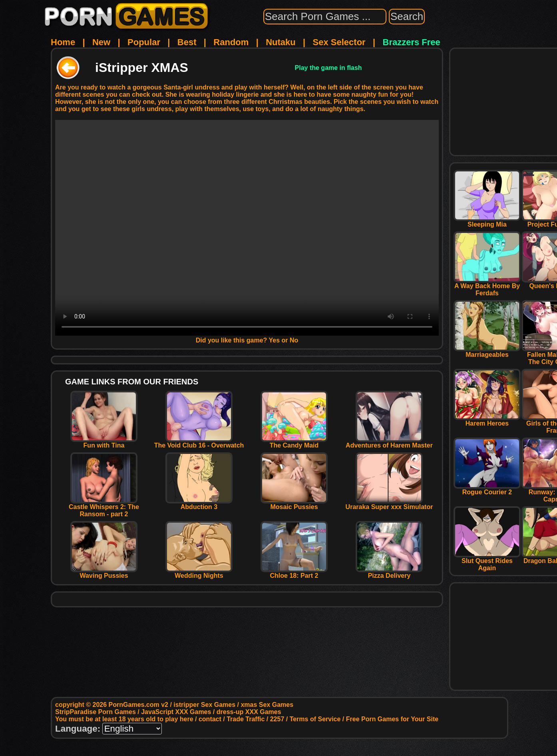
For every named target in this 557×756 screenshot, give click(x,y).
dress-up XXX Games (249, 712)
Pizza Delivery (389, 573)
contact (210, 719)
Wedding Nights (199, 573)
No (294, 340)
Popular (144, 42)
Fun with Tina (104, 443)
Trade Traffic (246, 719)
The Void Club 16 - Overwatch (199, 443)
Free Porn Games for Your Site (392, 719)
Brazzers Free (412, 42)
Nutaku (281, 42)
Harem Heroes (487, 421)
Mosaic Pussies (294, 504)
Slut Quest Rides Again (487, 562)
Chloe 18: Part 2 (294, 573)
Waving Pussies (104, 573)
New (101, 42)
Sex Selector (339, 42)
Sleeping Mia (487, 222)
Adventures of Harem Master (389, 443)
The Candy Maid (294, 443)
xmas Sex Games (267, 705)
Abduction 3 (199, 504)
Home (63, 42)
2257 (277, 719)
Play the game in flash (328, 68)
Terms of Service (315, 719)
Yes (275, 340)
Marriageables (487, 352)
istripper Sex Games (204, 705)
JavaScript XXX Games (176, 712)
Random (231, 42)
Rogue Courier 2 (487, 489)
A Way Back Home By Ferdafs (487, 287)
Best (187, 42)
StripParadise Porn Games (95, 712)
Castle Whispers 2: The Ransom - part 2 (104, 508)
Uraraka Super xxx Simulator (389, 504)
